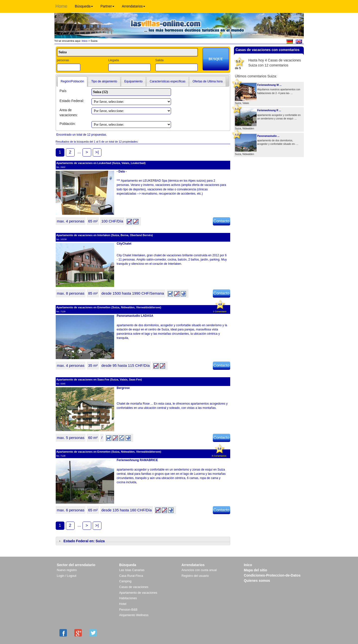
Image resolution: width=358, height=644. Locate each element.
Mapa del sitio (256, 570)
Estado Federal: (72, 101)
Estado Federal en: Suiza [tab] (81, 541)
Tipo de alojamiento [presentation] (104, 81)
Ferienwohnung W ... (269, 85)
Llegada (113, 60)
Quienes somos (257, 581)
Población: (67, 124)
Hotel (123, 604)
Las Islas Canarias (132, 570)
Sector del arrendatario (76, 565)
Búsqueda (84, 6)
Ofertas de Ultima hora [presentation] (207, 81)
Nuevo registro (67, 570)
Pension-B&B (128, 610)
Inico (84, 41)
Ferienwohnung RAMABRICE (137, 460)
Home (61, 6)
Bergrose (123, 388)
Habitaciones (128, 598)
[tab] (72, 82)
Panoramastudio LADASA (135, 316)
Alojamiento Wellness (134, 615)
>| (97, 152)
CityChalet (124, 244)
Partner (107, 6)
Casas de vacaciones (134, 587)
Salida (159, 60)
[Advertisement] (269, 173)
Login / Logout (67, 576)
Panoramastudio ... (268, 136)
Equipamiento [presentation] (133, 81)
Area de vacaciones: (69, 112)
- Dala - (122, 171)
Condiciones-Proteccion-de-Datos (272, 575)
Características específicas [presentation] (167, 81)
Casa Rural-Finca (131, 576)
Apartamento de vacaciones (138, 593)
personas (63, 60)
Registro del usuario (195, 576)
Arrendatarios (134, 6)
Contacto (222, 221)
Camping (125, 581)
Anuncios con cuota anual (199, 570)
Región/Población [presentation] (72, 81)
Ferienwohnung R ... (269, 110)
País (63, 91)
